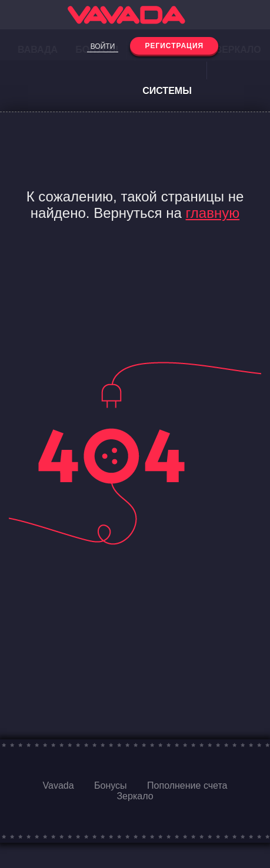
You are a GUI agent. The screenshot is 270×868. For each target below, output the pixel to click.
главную (213, 213)
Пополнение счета (187, 785)
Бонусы (111, 785)
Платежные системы (167, 70)
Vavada (59, 785)
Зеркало (135, 796)
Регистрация (174, 46)
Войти (103, 46)
